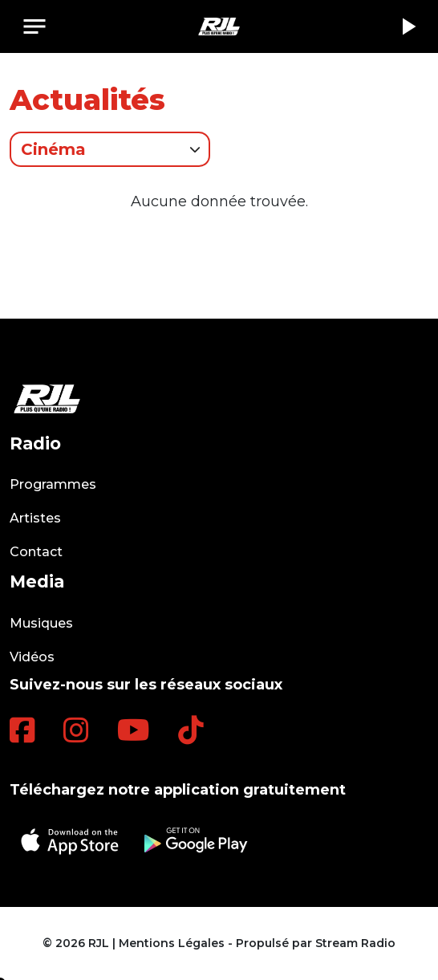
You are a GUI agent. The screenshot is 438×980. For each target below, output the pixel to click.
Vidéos (32, 657)
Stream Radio (355, 943)
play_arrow (408, 26)
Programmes (53, 484)
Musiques (41, 623)
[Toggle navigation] (34, 26)
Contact (36, 552)
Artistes (35, 518)
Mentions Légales (172, 943)
